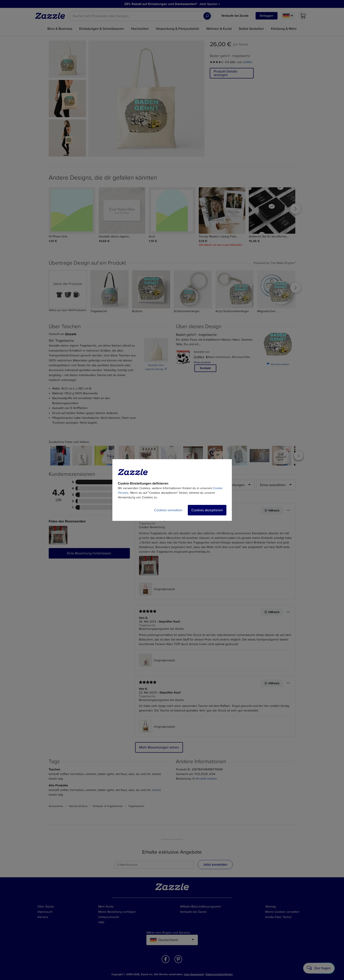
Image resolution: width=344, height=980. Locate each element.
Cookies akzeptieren (207, 510)
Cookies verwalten (168, 510)
